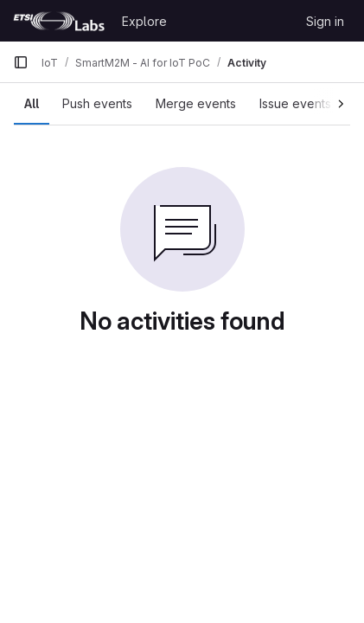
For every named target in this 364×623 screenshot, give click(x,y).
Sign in (325, 21)
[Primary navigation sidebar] (21, 62)
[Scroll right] (332, 101)
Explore (144, 21)
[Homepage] (59, 21)
